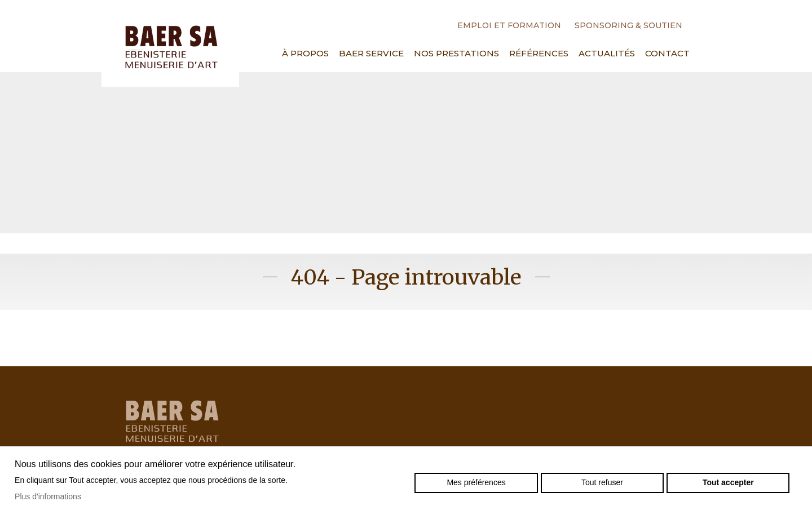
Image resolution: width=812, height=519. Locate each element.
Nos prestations (456, 53)
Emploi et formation (509, 25)
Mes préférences (476, 482)
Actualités (607, 53)
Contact (667, 53)
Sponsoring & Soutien (628, 25)
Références (539, 53)
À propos (305, 53)
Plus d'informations (48, 496)
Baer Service (371, 53)
